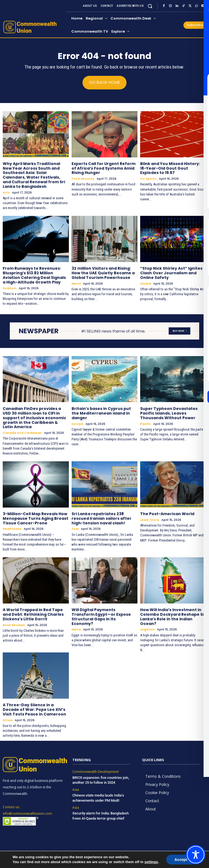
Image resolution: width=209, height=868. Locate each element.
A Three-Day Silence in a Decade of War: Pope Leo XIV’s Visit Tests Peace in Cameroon (34, 710)
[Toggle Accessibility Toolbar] (196, 855)
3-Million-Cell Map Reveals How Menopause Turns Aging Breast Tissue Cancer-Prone (36, 518)
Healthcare (12, 529)
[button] (150, 6)
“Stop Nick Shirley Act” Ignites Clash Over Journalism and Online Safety (171, 273)
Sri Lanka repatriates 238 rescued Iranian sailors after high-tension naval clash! (102, 518)
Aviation (10, 288)
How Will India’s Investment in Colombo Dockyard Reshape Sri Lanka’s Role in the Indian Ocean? (173, 617)
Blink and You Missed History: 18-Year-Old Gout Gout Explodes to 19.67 (170, 168)
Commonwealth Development (96, 771)
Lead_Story (150, 520)
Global (146, 283)
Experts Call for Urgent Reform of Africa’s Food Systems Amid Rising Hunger (104, 168)
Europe (77, 424)
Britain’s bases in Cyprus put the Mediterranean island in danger (101, 413)
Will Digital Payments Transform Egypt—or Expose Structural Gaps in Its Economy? (101, 617)
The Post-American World (167, 514)
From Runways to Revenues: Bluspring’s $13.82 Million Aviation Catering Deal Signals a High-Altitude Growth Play (34, 275)
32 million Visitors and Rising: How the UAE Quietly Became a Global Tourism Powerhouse (103, 273)
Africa (8, 720)
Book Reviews (14, 625)
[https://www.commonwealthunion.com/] (33, 27)
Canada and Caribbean (22, 433)
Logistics (147, 629)
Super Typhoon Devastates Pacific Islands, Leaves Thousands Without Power (169, 413)
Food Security (83, 179)
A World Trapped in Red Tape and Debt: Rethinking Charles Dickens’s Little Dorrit (33, 614)
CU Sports (148, 179)
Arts (6, 192)
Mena (76, 283)
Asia (75, 529)
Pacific (146, 424)
